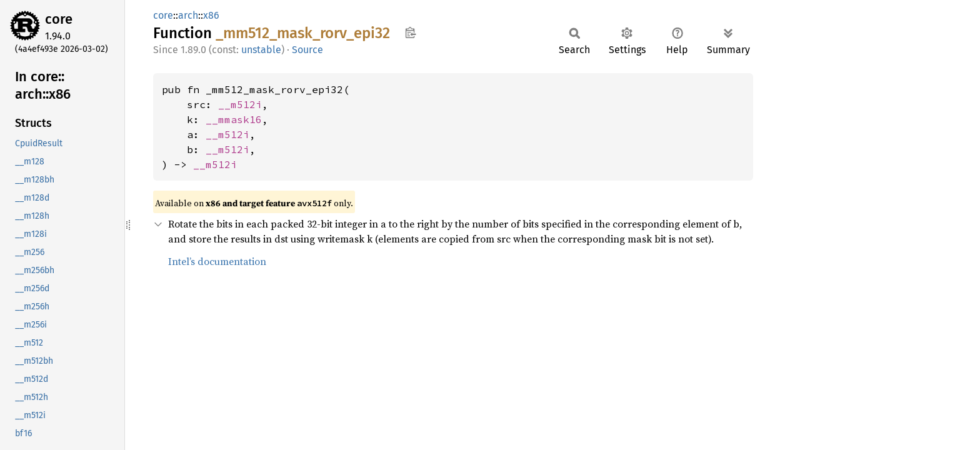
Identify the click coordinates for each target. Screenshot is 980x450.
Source (307, 50)
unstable (261, 50)
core (59, 19)
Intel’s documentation (217, 261)
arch (188, 15)
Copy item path (410, 32)
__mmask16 (234, 119)
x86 (211, 15)
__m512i (240, 104)
